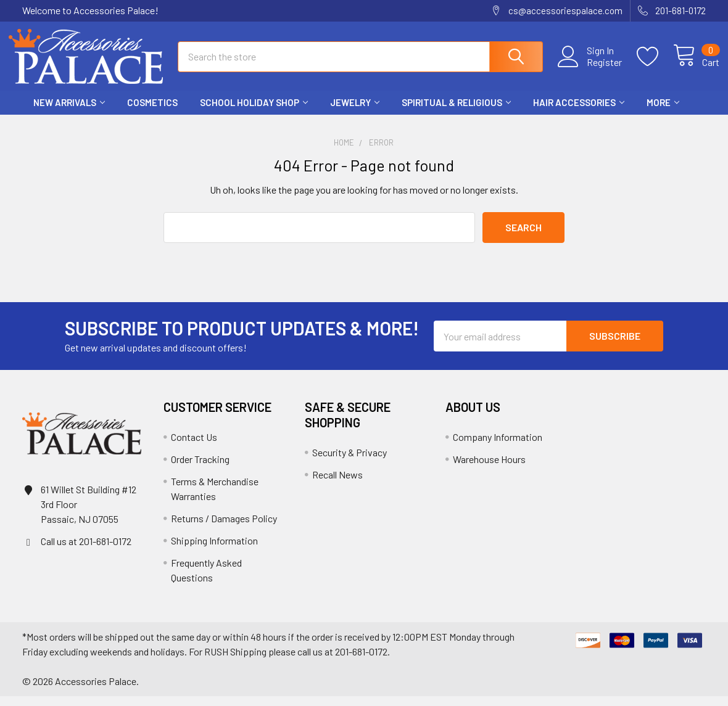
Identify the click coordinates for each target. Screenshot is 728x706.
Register (591, 68)
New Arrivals (69, 113)
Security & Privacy (350, 462)
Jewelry (355, 113)
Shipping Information (214, 550)
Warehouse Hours (489, 469)
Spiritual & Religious (456, 113)
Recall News (337, 484)
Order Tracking (200, 469)
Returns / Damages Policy (224, 528)
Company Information (498, 447)
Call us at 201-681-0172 (86, 551)
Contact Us (194, 447)
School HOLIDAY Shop (254, 113)
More (663, 113)
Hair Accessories (579, 113)
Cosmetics (152, 113)
